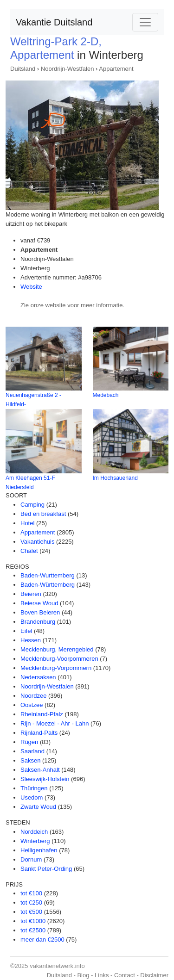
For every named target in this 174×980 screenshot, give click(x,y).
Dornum (31, 859)
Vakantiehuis (37, 542)
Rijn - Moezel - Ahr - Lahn (55, 723)
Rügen (29, 742)
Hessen (31, 640)
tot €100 (31, 893)
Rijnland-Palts (39, 733)
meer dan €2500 (42, 940)
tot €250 (31, 902)
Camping (32, 505)
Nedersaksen (38, 677)
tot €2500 (33, 930)
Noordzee (33, 696)
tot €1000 (33, 921)
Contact (125, 975)
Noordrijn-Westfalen (68, 69)
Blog (83, 975)
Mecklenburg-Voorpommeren (59, 659)
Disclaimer (154, 975)
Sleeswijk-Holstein (45, 779)
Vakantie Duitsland (54, 22)
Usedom (32, 797)
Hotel (27, 523)
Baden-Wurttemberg (48, 575)
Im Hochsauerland (115, 478)
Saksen (30, 760)
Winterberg (35, 841)
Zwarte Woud (38, 807)
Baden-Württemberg (48, 585)
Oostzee (32, 705)
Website (31, 287)
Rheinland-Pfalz (42, 714)
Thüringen (34, 788)
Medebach (106, 395)
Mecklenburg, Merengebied (57, 649)
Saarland (32, 751)
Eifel (26, 631)
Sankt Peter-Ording (46, 869)
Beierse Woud (39, 603)
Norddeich (34, 832)
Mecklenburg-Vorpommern (56, 668)
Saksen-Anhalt (40, 770)
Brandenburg (38, 622)
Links (102, 975)
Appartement (116, 69)
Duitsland (23, 69)
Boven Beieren (40, 612)
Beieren (31, 594)
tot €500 (31, 912)
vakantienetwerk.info (57, 966)
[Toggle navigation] (145, 22)
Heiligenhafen (39, 850)
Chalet (29, 551)
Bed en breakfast (43, 514)
